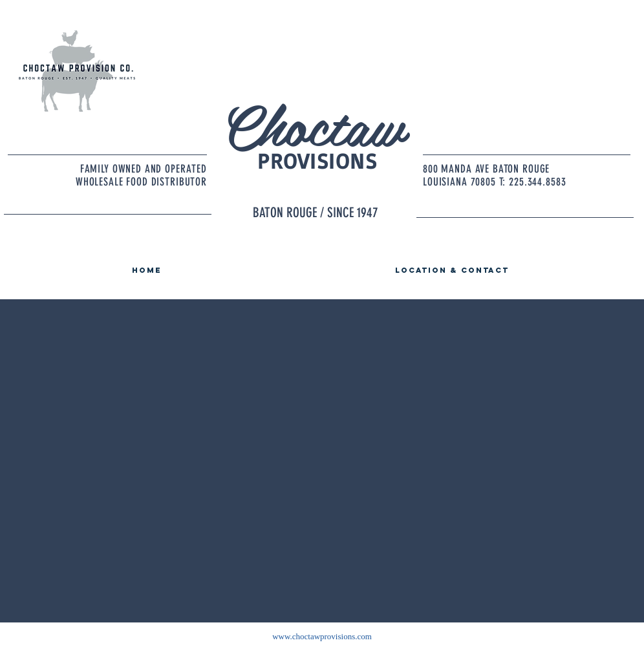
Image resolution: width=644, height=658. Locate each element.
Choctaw (313, 123)
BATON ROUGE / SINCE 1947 (316, 212)
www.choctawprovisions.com (322, 636)
